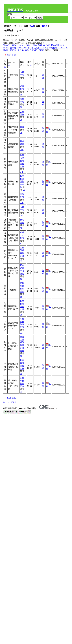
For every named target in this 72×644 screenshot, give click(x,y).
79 (21, 120)
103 (22, 215)
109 (22, 150)
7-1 (22, 172)
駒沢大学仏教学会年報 (22, 161)
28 (21, 94)
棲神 (22, 127)
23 (21, 333)
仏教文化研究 (22, 235)
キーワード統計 (10, 402)
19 (21, 297)
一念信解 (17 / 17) (57, 48)
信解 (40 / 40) (44, 45)
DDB (45, 26)
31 (21, 374)
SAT (32, 26)
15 (21, 133)
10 (24, 190)
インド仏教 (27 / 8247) (38, 48)
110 (22, 203)
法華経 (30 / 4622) (18, 48)
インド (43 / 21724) (28, 45)
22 (21, 356)
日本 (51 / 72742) (11, 45)
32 (21, 392)
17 (21, 261)
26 (21, 279)
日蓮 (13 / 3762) (37, 50)
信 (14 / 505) (23, 50)
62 (21, 107)
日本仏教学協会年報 (22, 181)
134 (22, 228)
